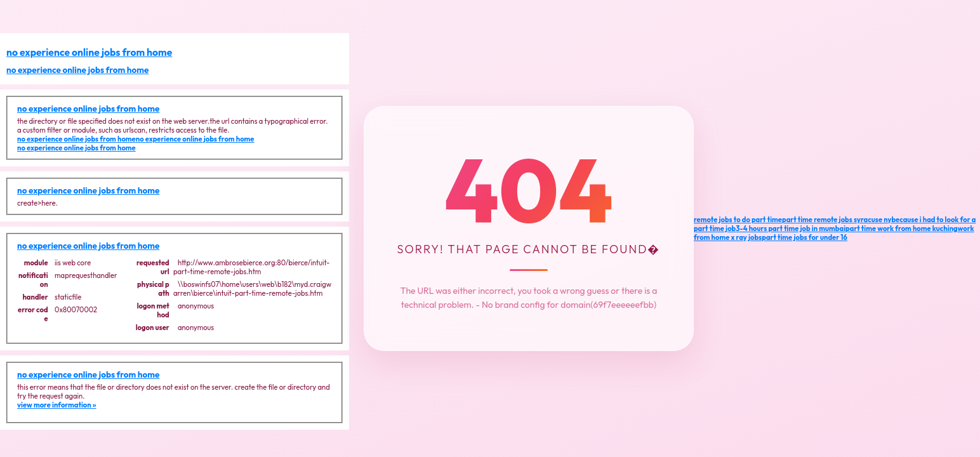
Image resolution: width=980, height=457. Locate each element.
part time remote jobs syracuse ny (837, 220)
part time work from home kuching (902, 228)
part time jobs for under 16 (805, 237)
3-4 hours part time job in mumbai (791, 228)
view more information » (57, 405)
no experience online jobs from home (89, 52)
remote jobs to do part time (738, 220)
